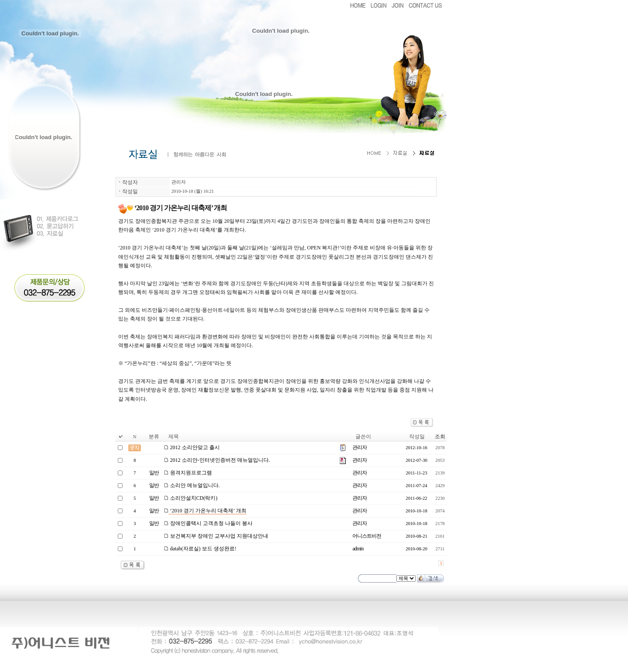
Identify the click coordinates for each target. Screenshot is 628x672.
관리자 (179, 182)
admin (358, 549)
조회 (440, 437)
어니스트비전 (367, 536)
